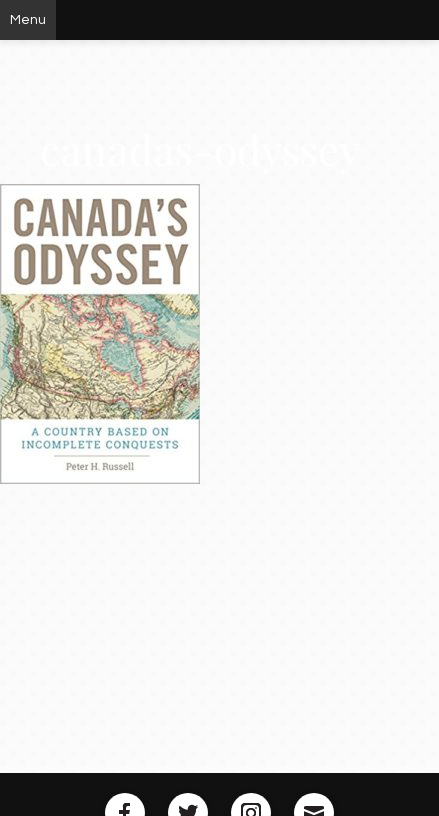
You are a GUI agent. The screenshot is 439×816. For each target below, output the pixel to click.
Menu (28, 20)
